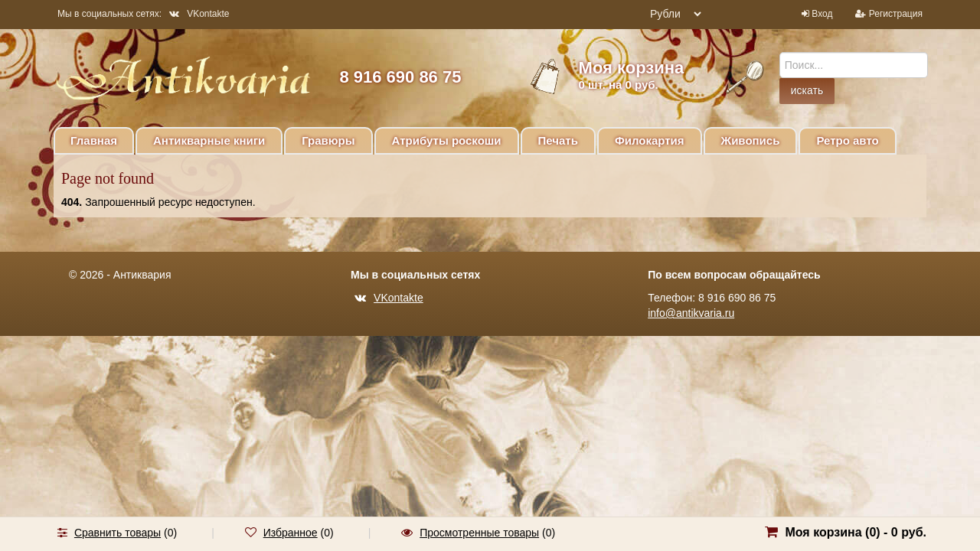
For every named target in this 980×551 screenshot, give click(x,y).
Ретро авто (847, 140)
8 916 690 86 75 (400, 77)
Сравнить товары (118, 533)
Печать (558, 140)
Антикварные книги (209, 140)
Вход (822, 14)
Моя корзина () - (856, 532)
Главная (94, 140)
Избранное (291, 533)
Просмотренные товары (479, 533)
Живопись (751, 140)
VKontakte (199, 14)
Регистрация (896, 14)
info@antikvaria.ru (691, 313)
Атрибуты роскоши (447, 140)
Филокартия (650, 140)
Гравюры (328, 140)
